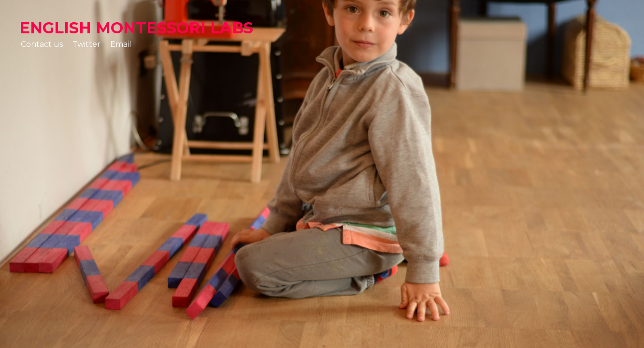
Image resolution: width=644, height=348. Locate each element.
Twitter (86, 44)
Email (121, 44)
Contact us (42, 44)
